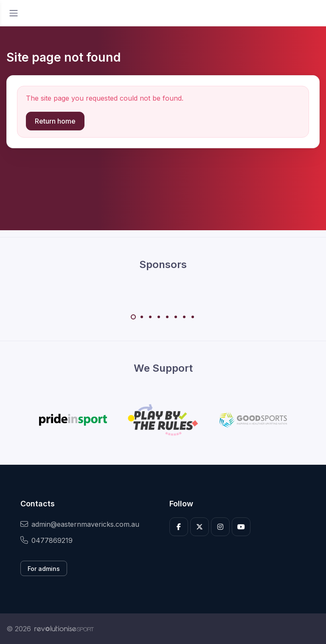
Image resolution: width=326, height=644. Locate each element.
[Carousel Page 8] (193, 317)
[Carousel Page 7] (184, 317)
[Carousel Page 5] (167, 317)
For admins (44, 569)
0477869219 (46, 540)
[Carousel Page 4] (159, 317)
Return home (55, 121)
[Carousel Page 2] (142, 317)
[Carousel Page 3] (150, 317)
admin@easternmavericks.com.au (80, 524)
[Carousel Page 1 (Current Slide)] (133, 317)
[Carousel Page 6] (176, 317)
